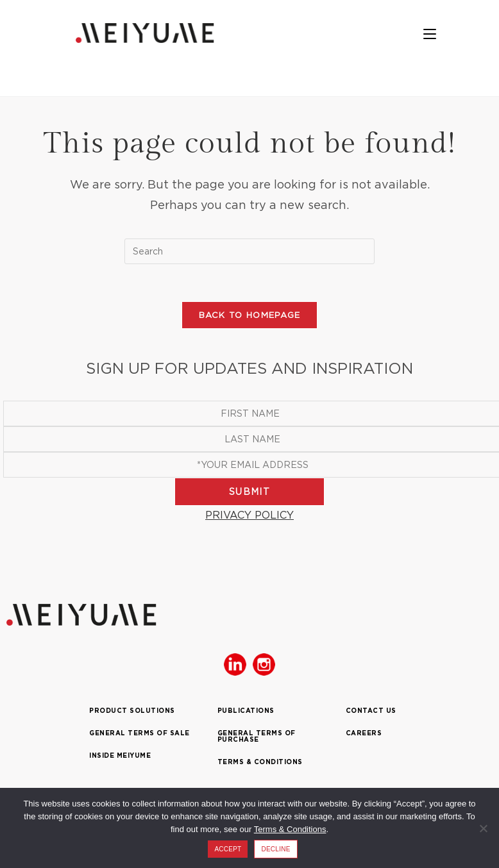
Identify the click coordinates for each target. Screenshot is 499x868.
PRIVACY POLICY (249, 516)
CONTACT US (371, 713)
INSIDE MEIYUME (120, 757)
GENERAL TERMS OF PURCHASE (257, 738)
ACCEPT (228, 849)
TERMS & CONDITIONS (260, 764)
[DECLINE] (483, 828)
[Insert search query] (249, 251)
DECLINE (275, 849)
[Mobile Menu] (436, 35)
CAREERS (364, 735)
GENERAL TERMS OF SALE (140, 735)
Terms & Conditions (290, 829)
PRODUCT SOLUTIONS (132, 713)
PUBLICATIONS (246, 713)
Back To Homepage (250, 316)
